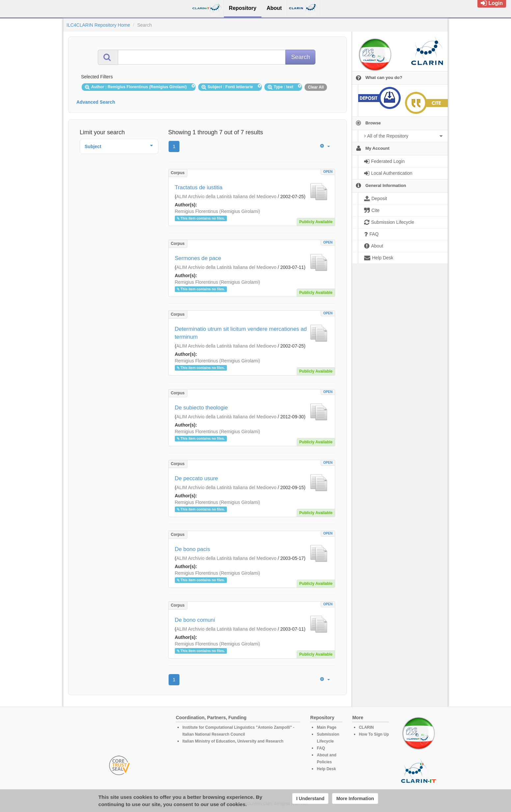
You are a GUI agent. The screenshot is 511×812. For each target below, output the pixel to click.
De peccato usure (197, 478)
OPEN (328, 172)
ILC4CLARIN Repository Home (98, 25)
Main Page (326, 727)
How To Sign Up (374, 734)
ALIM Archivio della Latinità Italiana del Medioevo (226, 196)
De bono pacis (192, 549)
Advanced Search (96, 102)
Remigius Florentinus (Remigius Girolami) (217, 211)
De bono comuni (195, 620)
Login (492, 3)
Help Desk (326, 769)
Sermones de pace (198, 258)
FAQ (321, 748)
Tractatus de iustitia (199, 187)
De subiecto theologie (201, 408)
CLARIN (366, 727)
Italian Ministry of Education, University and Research (233, 741)
